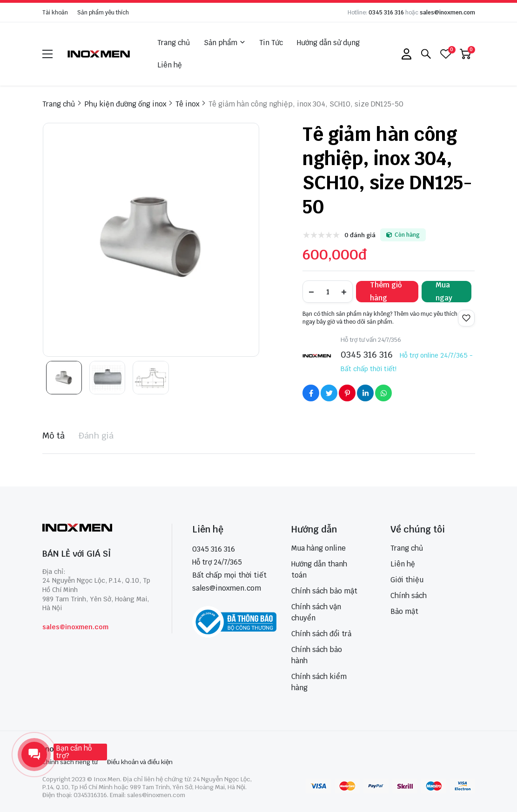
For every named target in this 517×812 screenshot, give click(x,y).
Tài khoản (55, 13)
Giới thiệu (407, 580)
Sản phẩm (225, 43)
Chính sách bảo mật (324, 591)
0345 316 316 (386, 13)
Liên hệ (170, 65)
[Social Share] (311, 393)
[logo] (99, 54)
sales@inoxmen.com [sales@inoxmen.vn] (227, 588)
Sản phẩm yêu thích (103, 13)
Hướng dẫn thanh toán (319, 569)
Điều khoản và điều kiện (140, 762)
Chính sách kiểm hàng (319, 682)
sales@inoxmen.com (447, 13)
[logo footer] (97, 529)
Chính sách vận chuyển (316, 612)
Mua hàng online (319, 548)
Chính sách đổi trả (321, 634)
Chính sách (409, 596)
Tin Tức (271, 43)
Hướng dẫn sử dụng (328, 43)
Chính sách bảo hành (317, 655)
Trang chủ (174, 43)
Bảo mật (404, 611)
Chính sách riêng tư (70, 762)
